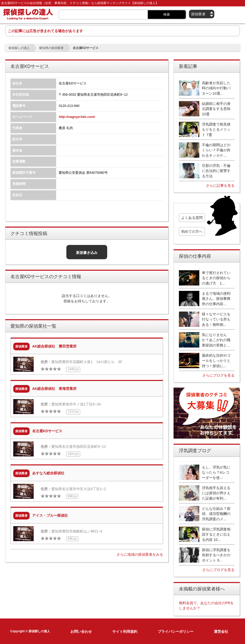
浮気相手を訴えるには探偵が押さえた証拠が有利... (216, 493)
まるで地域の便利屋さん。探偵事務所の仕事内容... (216, 299)
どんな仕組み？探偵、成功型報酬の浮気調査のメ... (216, 514)
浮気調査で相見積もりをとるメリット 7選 (216, 129)
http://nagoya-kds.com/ (77, 117)
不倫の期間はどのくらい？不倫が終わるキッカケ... (216, 150)
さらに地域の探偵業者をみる (140, 554)
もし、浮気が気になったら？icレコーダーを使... (216, 472)
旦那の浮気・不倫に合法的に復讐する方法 (216, 171)
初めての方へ (192, 231)
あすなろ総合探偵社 (48, 473)
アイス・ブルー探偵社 (50, 515)
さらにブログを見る (218, 375)
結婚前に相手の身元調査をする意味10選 (216, 109)
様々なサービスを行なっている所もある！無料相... (216, 319)
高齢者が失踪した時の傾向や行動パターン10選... (216, 88)
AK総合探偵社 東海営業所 (54, 389)
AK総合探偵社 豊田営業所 (54, 346)
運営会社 (221, 631)
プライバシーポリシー (176, 631)
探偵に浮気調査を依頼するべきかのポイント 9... (216, 555)
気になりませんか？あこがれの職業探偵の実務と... (216, 340)
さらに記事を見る (220, 185)
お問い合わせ (81, 631)
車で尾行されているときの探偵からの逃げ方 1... (216, 278)
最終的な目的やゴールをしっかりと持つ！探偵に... (216, 361)
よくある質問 (192, 218)
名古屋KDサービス (47, 431)
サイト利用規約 (125, 631)
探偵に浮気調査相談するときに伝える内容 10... (216, 534)
